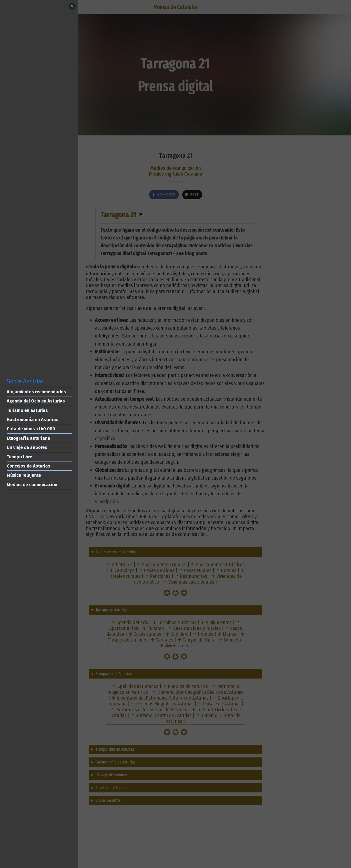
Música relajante (24, 475)
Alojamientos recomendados (36, 392)
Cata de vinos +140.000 (31, 429)
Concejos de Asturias (29, 466)
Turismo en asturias (27, 410)
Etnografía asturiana (28, 438)
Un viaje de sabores (27, 447)
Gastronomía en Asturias (33, 420)
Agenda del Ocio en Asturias (36, 401)
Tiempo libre (19, 457)
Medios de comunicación (32, 485)
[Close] (72, 6)
